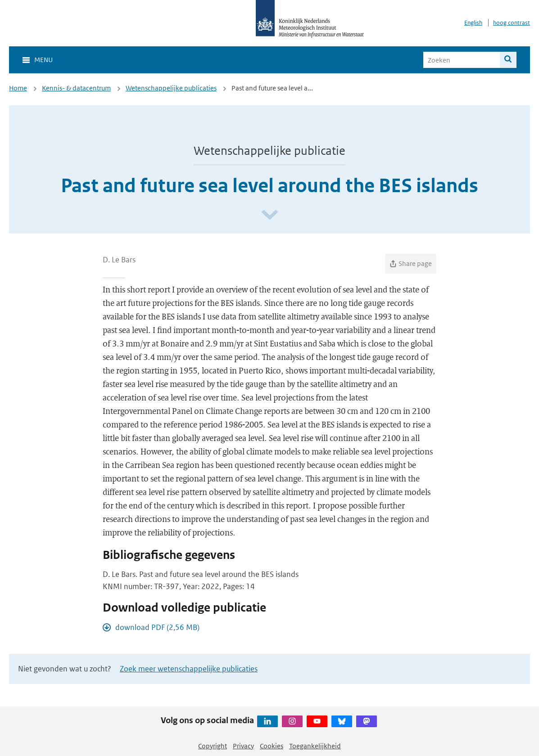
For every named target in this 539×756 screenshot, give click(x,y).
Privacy (243, 746)
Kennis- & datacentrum (76, 88)
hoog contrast (512, 23)
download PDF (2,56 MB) (157, 627)
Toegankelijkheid (315, 746)
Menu (43, 60)
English (473, 23)
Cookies (272, 746)
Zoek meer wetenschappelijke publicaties (189, 669)
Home (18, 88)
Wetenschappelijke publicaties (171, 88)
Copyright (213, 746)
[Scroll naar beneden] (270, 215)
